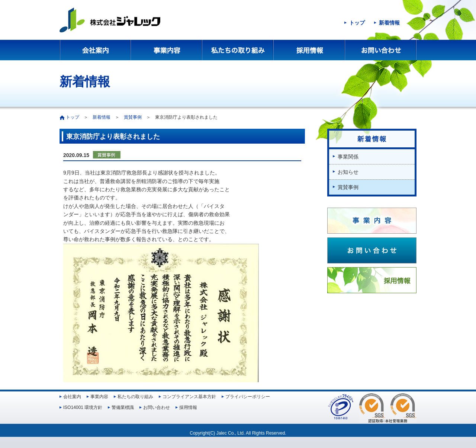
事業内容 (167, 50)
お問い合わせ (381, 50)
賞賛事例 (133, 117)
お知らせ (348, 172)
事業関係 (348, 157)
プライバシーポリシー (248, 397)
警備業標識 (123, 407)
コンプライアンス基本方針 (189, 397)
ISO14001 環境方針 (83, 407)
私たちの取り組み (238, 50)
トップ (357, 23)
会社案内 (95, 50)
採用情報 (309, 50)
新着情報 (389, 23)
